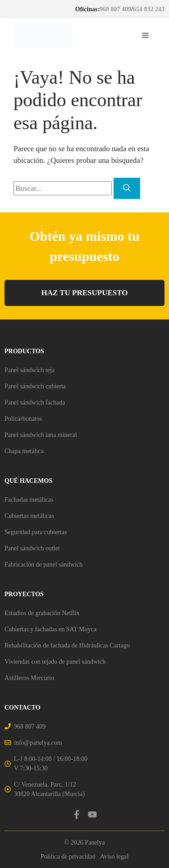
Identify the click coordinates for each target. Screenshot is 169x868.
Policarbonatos (23, 419)
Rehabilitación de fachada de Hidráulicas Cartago (67, 645)
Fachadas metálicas (29, 500)
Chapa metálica (24, 451)
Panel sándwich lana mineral (41, 435)
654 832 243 (149, 9)
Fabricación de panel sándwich (43, 564)
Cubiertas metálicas (29, 516)
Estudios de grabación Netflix (42, 613)
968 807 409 (115, 9)
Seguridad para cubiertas (36, 532)
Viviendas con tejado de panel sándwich (55, 662)
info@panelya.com (38, 743)
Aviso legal (114, 857)
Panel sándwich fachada (35, 403)
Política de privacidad (68, 857)
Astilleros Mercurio (29, 678)
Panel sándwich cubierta (35, 386)
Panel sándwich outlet (32, 548)
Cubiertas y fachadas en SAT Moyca (50, 629)
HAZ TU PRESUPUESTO (84, 293)
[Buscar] (127, 189)
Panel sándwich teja (30, 370)
